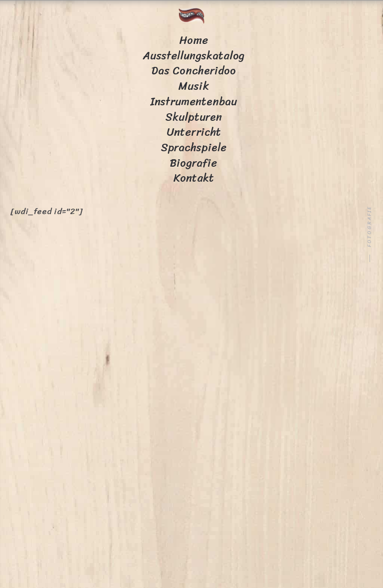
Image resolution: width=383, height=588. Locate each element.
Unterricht (194, 132)
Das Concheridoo (194, 71)
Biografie (193, 163)
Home (193, 40)
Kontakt (193, 178)
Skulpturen (193, 117)
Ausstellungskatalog (194, 56)
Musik (193, 86)
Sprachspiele (193, 147)
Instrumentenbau (193, 102)
